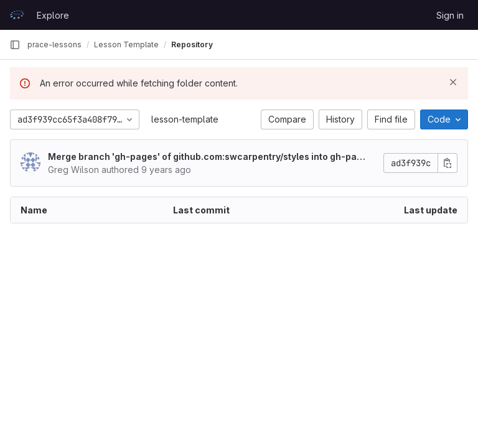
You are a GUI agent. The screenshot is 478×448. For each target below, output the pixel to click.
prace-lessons (54, 44)
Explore (53, 15)
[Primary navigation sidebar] (15, 45)
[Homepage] (17, 15)
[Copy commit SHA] (448, 163)
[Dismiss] (453, 82)
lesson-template (185, 119)
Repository (192, 44)
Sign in (450, 15)
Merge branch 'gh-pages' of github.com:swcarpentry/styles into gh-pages (208, 157)
